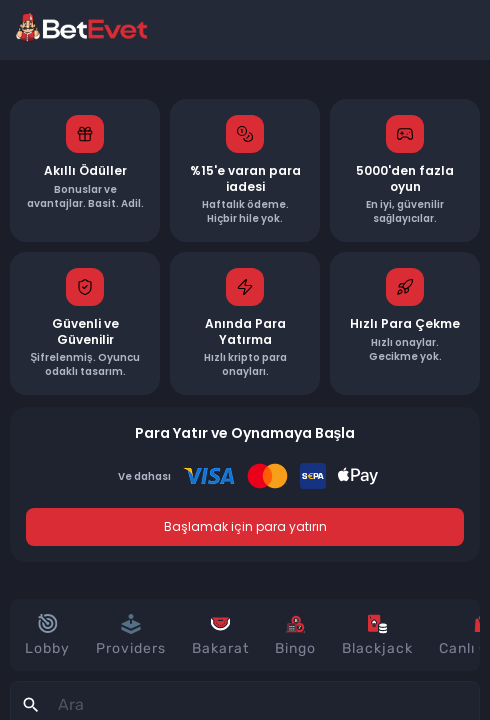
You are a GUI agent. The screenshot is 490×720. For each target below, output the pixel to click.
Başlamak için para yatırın (245, 526)
